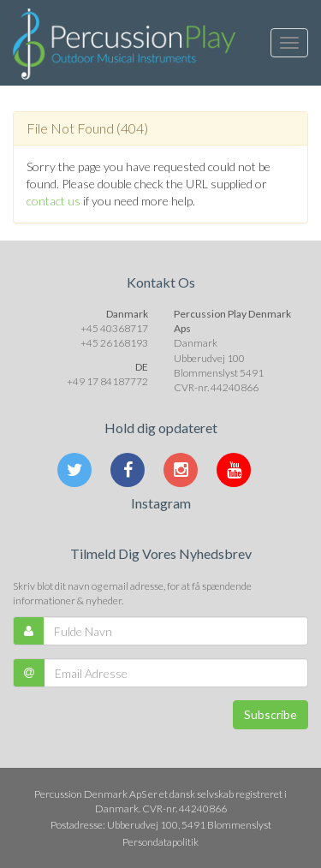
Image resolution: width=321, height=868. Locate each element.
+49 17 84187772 (107, 381)
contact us (53, 201)
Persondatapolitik (160, 842)
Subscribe (270, 714)
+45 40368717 (114, 328)
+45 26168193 (114, 343)
